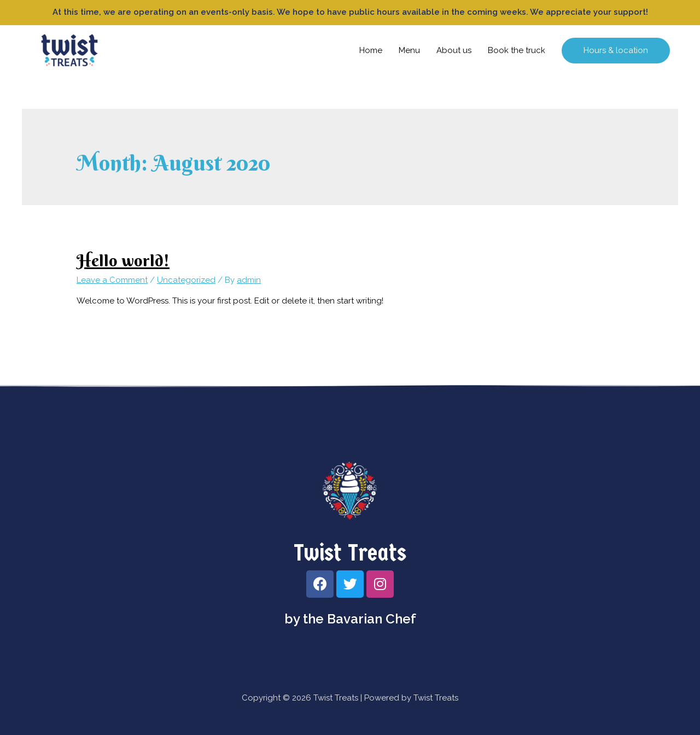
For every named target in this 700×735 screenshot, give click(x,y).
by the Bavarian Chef (350, 619)
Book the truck (517, 50)
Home (371, 50)
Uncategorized (186, 280)
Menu (409, 50)
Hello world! (123, 261)
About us (454, 50)
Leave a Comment (112, 280)
